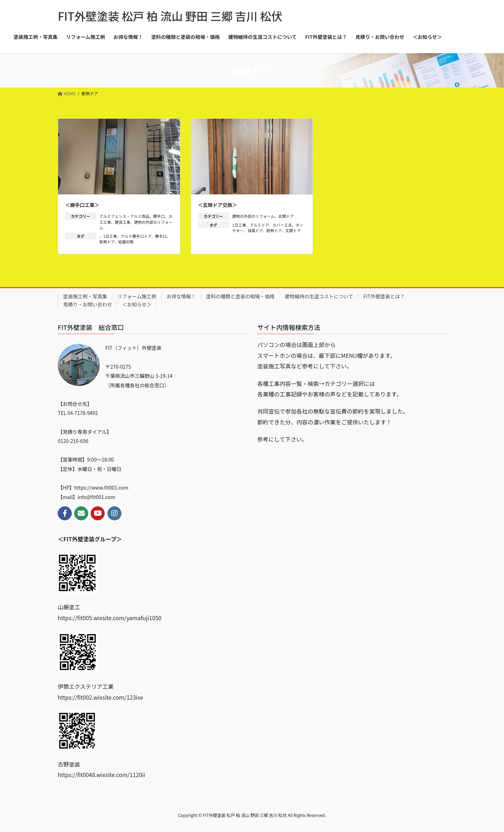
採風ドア (255, 230)
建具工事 (122, 222)
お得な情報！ (181, 296)
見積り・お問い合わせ (87, 304)
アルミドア (259, 225)
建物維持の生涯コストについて (319, 296)
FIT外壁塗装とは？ (384, 296)
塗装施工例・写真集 (85, 296)
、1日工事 (108, 236)
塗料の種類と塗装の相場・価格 (240, 296)
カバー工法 (282, 225)
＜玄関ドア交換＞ (218, 205)
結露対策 (126, 242)
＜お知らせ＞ (137, 304)
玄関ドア (286, 216)
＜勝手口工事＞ (82, 205)
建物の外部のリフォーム (254, 216)
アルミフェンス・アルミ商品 (124, 216)
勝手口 (159, 216)
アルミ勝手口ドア (136, 236)
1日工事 (239, 225)
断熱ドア (107, 242)
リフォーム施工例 (137, 296)
